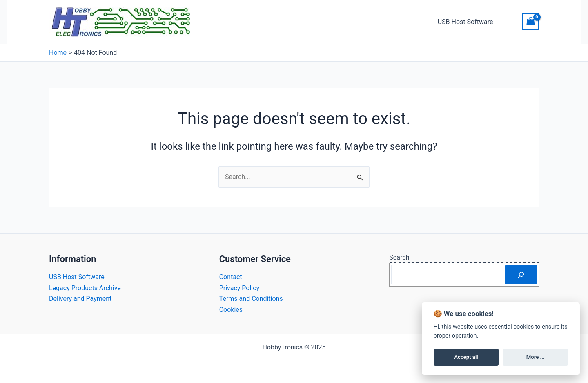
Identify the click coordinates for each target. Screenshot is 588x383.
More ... (536, 357)
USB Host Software (465, 22)
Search (399, 257)
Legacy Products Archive (85, 288)
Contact (231, 277)
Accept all (466, 357)
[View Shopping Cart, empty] (530, 22)
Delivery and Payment (80, 299)
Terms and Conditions (251, 299)
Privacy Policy (239, 288)
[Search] (521, 275)
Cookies (231, 310)
